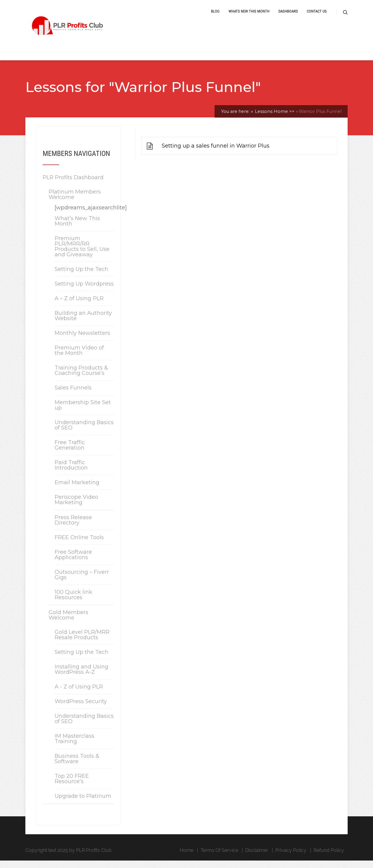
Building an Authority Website (83, 323)
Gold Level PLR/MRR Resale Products (82, 642)
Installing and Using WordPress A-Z (81, 677)
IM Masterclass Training (74, 746)
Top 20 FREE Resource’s (72, 786)
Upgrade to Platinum (83, 803)
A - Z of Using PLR (79, 694)
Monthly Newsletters (82, 341)
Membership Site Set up (83, 412)
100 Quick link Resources (73, 602)
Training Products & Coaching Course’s (81, 378)
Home (186, 858)
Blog (215, 16)
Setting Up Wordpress (84, 291)
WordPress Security (81, 709)
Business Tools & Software (77, 766)
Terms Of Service (219, 858)
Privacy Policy (291, 858)
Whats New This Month (249, 16)
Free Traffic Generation (70, 453)
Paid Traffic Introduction (71, 473)
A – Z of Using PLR (79, 306)
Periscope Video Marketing (76, 507)
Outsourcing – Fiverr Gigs (82, 582)
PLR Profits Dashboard (73, 185)
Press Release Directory (73, 527)
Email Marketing (77, 490)
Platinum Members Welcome (75, 202)
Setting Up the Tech (81, 277)
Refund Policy (329, 858)
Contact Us (317, 16)
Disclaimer (257, 858)
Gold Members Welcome (68, 622)
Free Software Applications (73, 562)
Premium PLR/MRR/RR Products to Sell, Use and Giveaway (82, 254)
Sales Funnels (73, 395)
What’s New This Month (77, 228)
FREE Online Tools (79, 545)
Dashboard (288, 16)
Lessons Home (274, 119)
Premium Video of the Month (79, 358)
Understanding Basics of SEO (84, 433)
